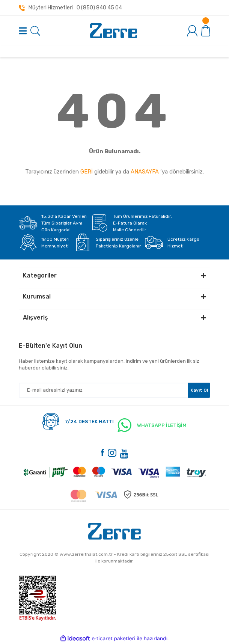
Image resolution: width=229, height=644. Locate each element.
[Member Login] (192, 31)
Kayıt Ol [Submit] (199, 390)
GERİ (87, 172)
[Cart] (206, 30)
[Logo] (114, 31)
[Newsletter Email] (114, 390)
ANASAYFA (145, 172)
